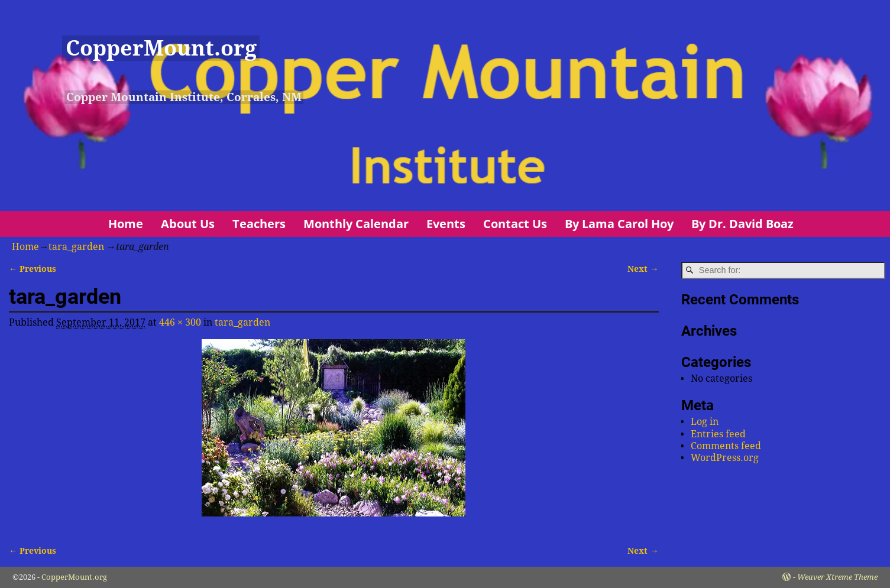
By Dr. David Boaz (742, 224)
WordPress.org (725, 458)
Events (446, 224)
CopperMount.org (161, 48)
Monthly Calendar (356, 224)
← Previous (33, 269)
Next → (643, 269)
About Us (188, 224)
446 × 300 (180, 322)
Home (126, 224)
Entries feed (718, 434)
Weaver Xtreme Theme (837, 577)
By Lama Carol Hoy (619, 224)
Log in (705, 422)
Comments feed (726, 446)
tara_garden (76, 247)
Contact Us (515, 224)
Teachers (259, 224)
